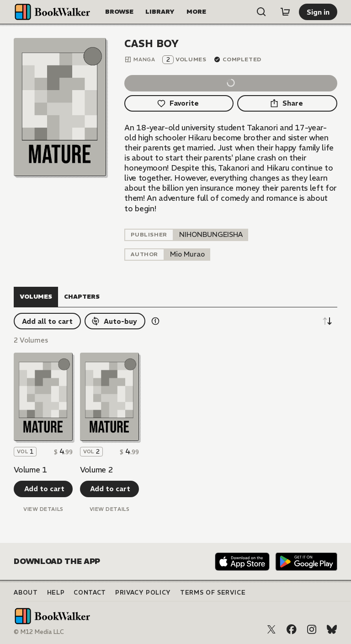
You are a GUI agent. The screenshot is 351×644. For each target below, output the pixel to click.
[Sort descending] (327, 321)
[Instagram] (312, 629)
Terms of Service (213, 593)
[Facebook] (292, 629)
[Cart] (285, 12)
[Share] (287, 103)
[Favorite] (179, 103)
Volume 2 (96, 470)
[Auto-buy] (115, 321)
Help (56, 593)
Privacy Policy (143, 593)
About (26, 593)
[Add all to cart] (47, 321)
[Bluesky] (332, 629)
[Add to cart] (43, 489)
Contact (90, 593)
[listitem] (211, 235)
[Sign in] (318, 12)
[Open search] (261, 12)
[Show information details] (155, 321)
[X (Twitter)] (271, 629)
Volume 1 (30, 470)
